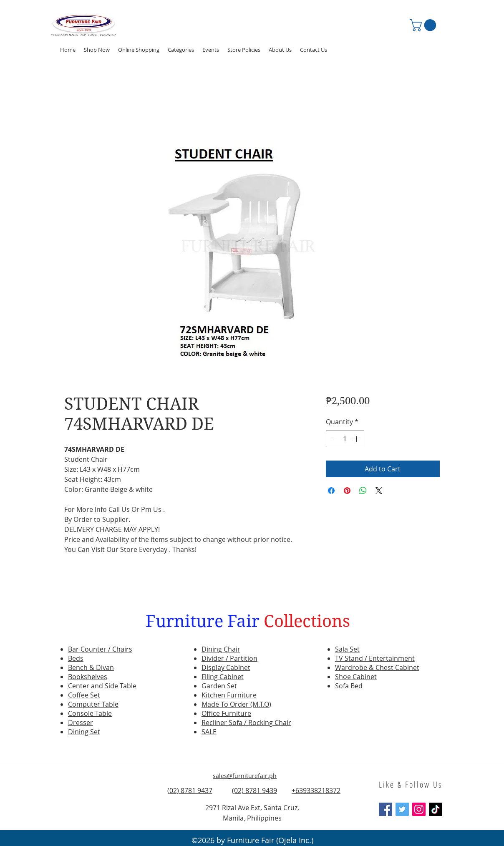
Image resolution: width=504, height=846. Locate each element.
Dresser (81, 723)
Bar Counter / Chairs (100, 649)
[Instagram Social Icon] (419, 809)
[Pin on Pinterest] (347, 491)
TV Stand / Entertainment (375, 658)
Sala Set (347, 649)
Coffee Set (84, 695)
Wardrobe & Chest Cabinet (377, 667)
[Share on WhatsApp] (363, 491)
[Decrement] (333, 439)
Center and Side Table (102, 686)
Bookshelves (88, 677)
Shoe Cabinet (356, 677)
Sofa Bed (349, 686)
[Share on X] (379, 491)
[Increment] (357, 439)
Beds (76, 658)
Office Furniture (226, 713)
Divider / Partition (229, 658)
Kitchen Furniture (229, 695)
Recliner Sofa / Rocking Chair (246, 723)
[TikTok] (436, 809)
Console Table (90, 713)
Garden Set (219, 686)
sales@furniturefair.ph (245, 776)
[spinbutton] (345, 439)
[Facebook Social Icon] (386, 809)
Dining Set (84, 732)
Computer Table (93, 704)
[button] (211, 50)
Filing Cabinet (223, 677)
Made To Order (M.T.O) (236, 704)
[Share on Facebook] (331, 491)
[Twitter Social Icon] (402, 809)
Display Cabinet (226, 667)
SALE (209, 732)
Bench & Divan (91, 667)
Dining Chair (221, 649)
